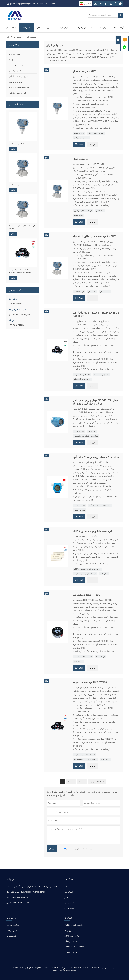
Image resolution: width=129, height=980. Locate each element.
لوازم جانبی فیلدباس (17, 93)
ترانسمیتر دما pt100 (101, 375)
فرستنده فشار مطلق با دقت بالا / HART (22, 227)
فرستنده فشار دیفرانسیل (83, 211)
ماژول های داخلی (16, 65)
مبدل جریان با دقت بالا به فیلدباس (86, 436)
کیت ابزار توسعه (16, 82)
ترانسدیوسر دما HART (82, 375)
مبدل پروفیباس (79, 505)
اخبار (39, 28)
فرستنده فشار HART (18, 144)
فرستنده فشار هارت (81, 138)
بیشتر (13, 149)
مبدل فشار (100, 211)
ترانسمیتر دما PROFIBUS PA (84, 755)
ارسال (52, 849)
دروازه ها (12, 60)
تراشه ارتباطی (15, 71)
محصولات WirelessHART (19, 87)
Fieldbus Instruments (74, 925)
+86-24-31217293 (17, 325)
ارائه (66, 886)
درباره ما (104, 28)
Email (79, 144)
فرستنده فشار (79, 133)
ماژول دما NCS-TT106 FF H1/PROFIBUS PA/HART (20, 271)
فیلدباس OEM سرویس (18, 76)
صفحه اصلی (10, 28)
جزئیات (93, 144)
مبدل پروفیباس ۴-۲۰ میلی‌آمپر (100, 505)
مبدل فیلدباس (79, 431)
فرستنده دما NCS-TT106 (83, 657)
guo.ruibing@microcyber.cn (22, 4)
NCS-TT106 (78, 661)
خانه (8, 37)
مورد (48, 28)
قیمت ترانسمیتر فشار (96, 133)
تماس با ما (12, 879)
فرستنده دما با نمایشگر (82, 379)
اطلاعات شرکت (13, 925)
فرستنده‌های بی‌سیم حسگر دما (85, 574)
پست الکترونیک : (13, 892)
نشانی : (10, 886)
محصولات (27, 28)
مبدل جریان (92, 431)
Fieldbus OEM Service (74, 947)
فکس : (9, 903)
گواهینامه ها (119, 28)
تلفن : (9, 897)
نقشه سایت (69, 908)
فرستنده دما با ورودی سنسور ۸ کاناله (87, 569)
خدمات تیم (69, 892)
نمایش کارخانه (63, 28)
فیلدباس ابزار (14, 54)
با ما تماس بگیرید (85, 28)
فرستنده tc (104, 574)
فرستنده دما (101, 657)
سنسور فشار (79, 215)
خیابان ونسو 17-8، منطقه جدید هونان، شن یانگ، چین (35, 886)
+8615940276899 (48, 4)
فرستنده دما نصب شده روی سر (85, 759)
